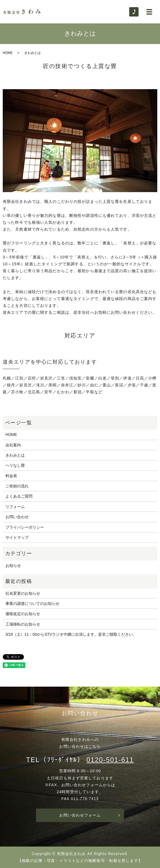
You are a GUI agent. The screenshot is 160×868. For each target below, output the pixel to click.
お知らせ (13, 566)
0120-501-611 (110, 760)
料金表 (11, 476)
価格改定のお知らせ (23, 614)
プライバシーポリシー (25, 527)
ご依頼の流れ (17, 486)
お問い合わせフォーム (80, 815)
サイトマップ (17, 537)
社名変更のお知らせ (23, 593)
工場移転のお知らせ (23, 624)
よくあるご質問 (19, 496)
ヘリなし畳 (15, 465)
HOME (8, 53)
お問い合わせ (17, 517)
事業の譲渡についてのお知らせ (32, 604)
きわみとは (15, 455)
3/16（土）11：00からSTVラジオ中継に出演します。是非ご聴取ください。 (71, 634)
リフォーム (15, 507)
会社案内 (13, 445)
